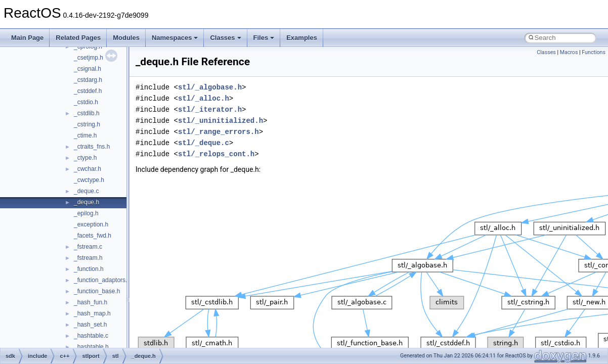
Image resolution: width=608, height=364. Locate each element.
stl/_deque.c (204, 143)
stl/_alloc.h (204, 98)
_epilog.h (86, 213)
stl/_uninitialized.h (221, 121)
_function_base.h (97, 291)
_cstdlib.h (87, 113)
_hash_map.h (92, 313)
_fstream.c (88, 247)
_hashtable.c (91, 336)
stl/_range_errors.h (219, 132)
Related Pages (78, 38)
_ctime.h (85, 135)
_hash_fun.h (91, 302)
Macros (569, 52)
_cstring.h (87, 124)
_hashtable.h (91, 347)
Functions (594, 52)
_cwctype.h (89, 180)
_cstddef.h (88, 91)
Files (264, 38)
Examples (302, 38)
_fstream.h (88, 258)
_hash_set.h (90, 325)
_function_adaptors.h (102, 280)
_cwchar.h (88, 169)
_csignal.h (88, 69)
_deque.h (86, 202)
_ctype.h (85, 158)
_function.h (89, 269)
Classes (225, 38)
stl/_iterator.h (210, 109)
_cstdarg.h (88, 80)
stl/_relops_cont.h (216, 154)
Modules (126, 38)
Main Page (27, 38)
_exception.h (91, 224)
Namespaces (175, 38)
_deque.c (86, 191)
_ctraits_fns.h (92, 147)
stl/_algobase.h (210, 87)
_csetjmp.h (89, 58)
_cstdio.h (86, 102)
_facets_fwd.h (93, 236)
